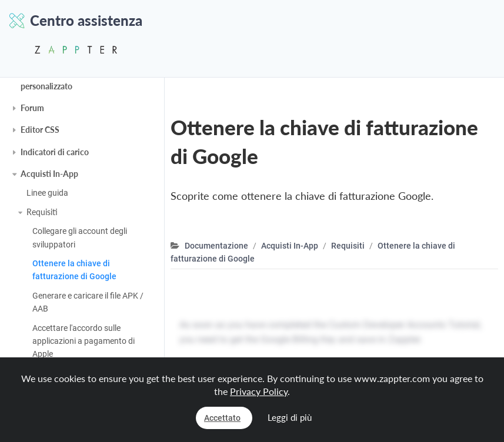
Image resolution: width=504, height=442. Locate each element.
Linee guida (47, 193)
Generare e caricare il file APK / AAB (88, 302)
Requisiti (42, 212)
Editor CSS (40, 130)
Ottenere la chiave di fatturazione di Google (74, 270)
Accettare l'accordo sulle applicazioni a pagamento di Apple (84, 341)
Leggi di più (290, 417)
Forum (32, 108)
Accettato (222, 418)
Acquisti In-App (49, 174)
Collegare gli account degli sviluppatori (80, 237)
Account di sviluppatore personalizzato (64, 79)
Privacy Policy (259, 391)
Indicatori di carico (55, 152)
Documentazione (216, 246)
